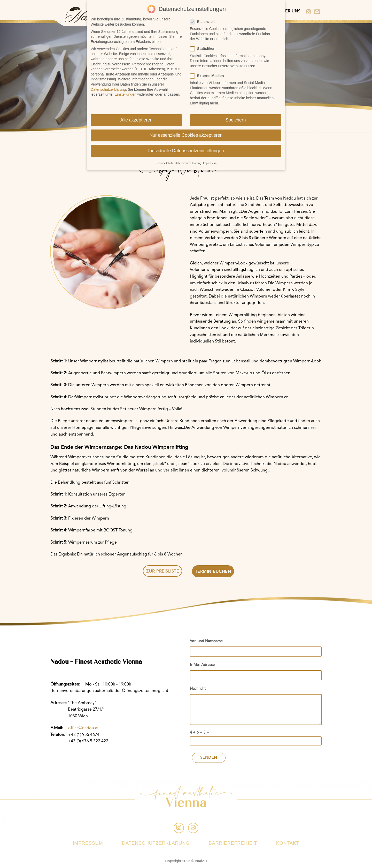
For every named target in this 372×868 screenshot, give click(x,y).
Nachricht (198, 689)
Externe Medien (209, 74)
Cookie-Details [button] (164, 161)
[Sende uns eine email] (193, 828)
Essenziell (204, 20)
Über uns (290, 11)
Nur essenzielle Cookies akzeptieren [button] (186, 133)
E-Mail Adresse (202, 665)
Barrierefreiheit (233, 843)
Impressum (88, 843)
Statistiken (205, 47)
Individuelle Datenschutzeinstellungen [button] (186, 148)
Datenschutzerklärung (156, 843)
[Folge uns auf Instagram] (179, 828)
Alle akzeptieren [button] (137, 118)
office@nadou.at (83, 728)
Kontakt (288, 843)
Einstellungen (126, 92)
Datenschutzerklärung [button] (188, 161)
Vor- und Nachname (206, 641)
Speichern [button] (236, 118)
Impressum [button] (210, 161)
